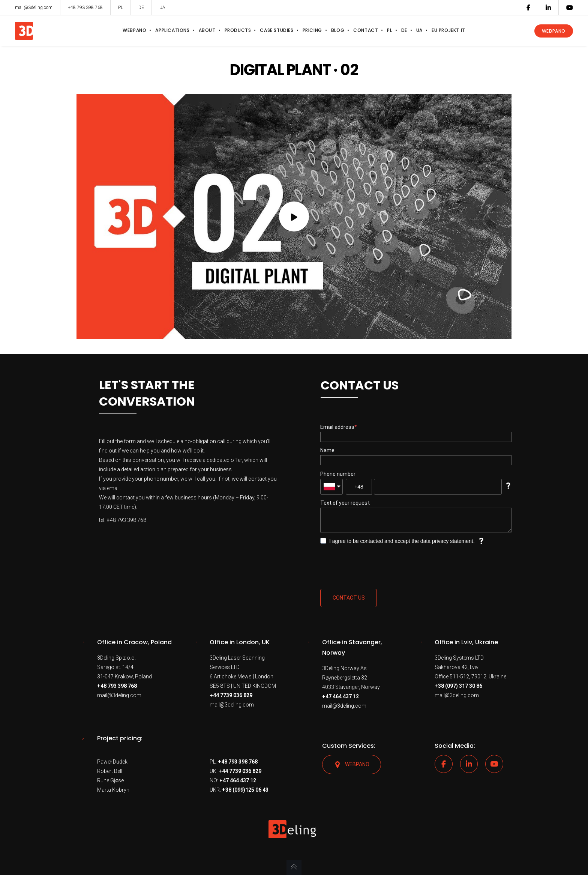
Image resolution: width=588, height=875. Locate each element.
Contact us (349, 598)
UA (162, 8)
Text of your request (345, 503)
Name (327, 450)
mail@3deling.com (119, 695)
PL (121, 8)
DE (141, 8)
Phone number (338, 474)
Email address (337, 427)
